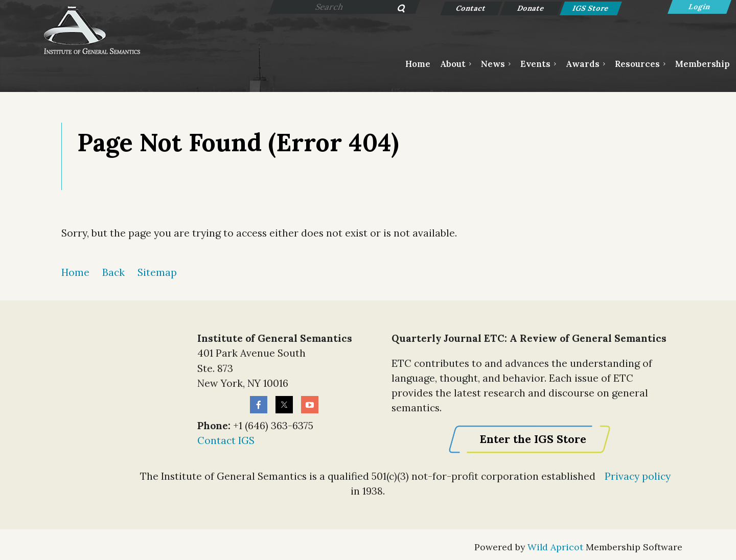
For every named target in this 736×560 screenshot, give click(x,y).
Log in (699, 7)
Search (396, 9)
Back (113, 272)
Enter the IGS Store (533, 439)
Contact (471, 8)
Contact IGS (226, 440)
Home (75, 272)
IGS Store (591, 8)
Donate (531, 8)
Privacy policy (638, 476)
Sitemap (157, 272)
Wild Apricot (555, 547)
